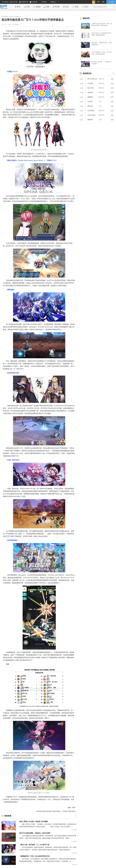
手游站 (11, 17)
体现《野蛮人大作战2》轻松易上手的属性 (34, 822)
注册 (103, 2)
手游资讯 (17, 17)
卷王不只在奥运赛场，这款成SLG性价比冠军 (35, 833)
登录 (98, 2)
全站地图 (111, 2)
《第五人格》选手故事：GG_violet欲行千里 (34, 845)
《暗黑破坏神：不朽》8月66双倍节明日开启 (34, 856)
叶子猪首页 (5, 17)
